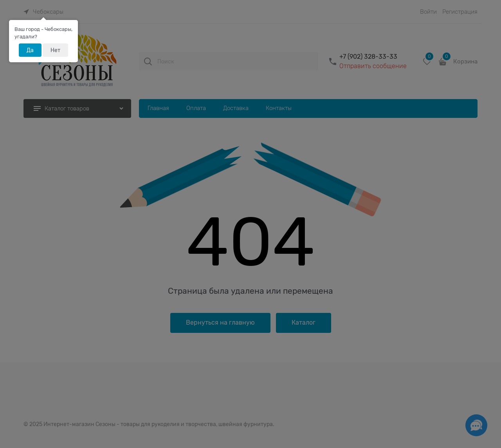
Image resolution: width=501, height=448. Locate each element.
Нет (55, 50)
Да (30, 50)
